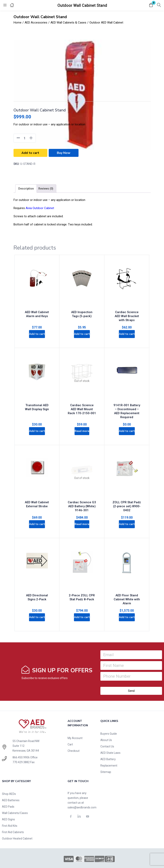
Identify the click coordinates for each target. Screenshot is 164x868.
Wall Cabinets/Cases (15, 797)
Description (26, 189)
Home (17, 23)
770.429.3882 (21, 746)
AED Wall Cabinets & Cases (68, 23)
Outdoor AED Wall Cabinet (106, 23)
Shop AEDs (9, 778)
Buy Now (64, 153)
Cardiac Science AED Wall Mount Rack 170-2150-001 (82, 400)
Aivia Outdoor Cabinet (40, 208)
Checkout (74, 735)
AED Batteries (11, 784)
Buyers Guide (109, 718)
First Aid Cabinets (13, 816)
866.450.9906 (21, 741)
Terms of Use (55, 859)
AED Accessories (36, 23)
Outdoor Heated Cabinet (17, 823)
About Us (106, 724)
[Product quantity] (25, 138)
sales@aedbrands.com (82, 791)
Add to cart (30, 153)
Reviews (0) (46, 189)
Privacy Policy (36, 859)
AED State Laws (110, 737)
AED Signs (8, 803)
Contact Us (107, 730)
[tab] (26, 189)
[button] (151, 5)
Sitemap (106, 756)
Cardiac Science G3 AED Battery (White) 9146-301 (82, 492)
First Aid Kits (10, 810)
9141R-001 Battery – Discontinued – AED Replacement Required (127, 400)
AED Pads (8, 791)
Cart (70, 728)
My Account (75, 722)
